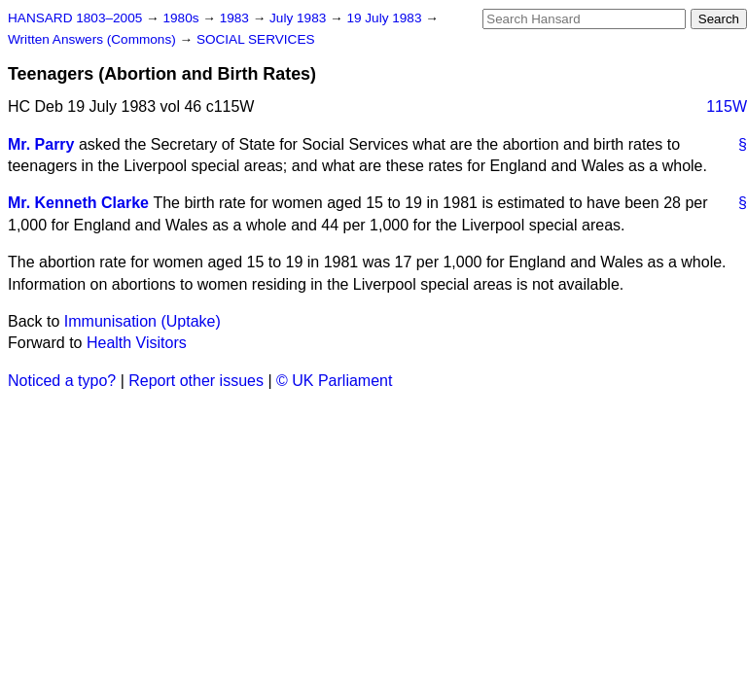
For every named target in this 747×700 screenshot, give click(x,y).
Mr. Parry (41, 144)
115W (727, 106)
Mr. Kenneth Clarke (78, 203)
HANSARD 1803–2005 (75, 18)
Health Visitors (137, 343)
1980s (182, 18)
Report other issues (196, 381)
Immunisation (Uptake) (142, 321)
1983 (236, 18)
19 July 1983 (386, 18)
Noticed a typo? (62, 381)
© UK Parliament (334, 381)
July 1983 (300, 18)
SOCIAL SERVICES (256, 39)
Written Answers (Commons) (94, 39)
